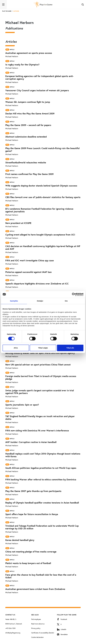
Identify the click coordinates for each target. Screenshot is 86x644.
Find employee (36, 619)
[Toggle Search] (83, 4)
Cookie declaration (37, 637)
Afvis (16, 348)
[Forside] (43, 4)
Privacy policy (36, 628)
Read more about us (38, 624)
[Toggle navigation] (3, 4)
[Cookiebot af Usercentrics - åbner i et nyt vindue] (74, 294)
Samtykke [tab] (14, 301)
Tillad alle (70, 348)
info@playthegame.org (13, 633)
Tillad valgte (43, 348)
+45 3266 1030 (10, 628)
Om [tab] (66, 301)
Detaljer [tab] (40, 301)
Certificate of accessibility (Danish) (43, 633)
